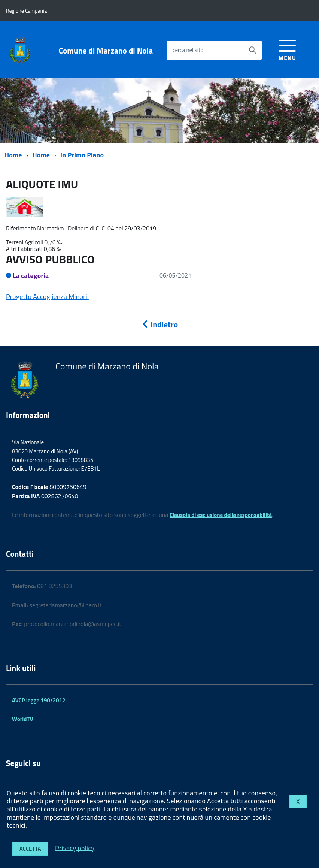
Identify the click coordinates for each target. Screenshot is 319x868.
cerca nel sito (188, 50)
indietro (159, 324)
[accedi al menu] (287, 49)
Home (13, 155)
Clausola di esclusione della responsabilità (221, 515)
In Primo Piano (82, 155)
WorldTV (22, 719)
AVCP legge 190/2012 (39, 700)
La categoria (31, 276)
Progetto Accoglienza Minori (47, 297)
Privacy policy (75, 848)
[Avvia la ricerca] (252, 50)
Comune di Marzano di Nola (106, 51)
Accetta (30, 849)
